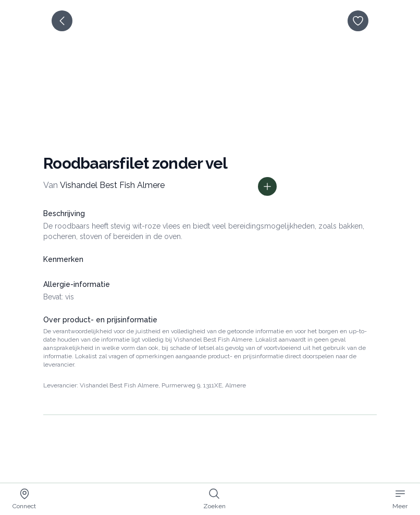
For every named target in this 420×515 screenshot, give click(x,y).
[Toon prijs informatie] (267, 186)
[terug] (62, 21)
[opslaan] (358, 21)
